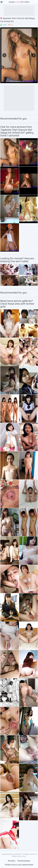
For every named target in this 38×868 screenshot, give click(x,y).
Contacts (12, 861)
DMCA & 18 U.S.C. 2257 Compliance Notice (19, 865)
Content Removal (24, 861)
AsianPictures (19, 2)
